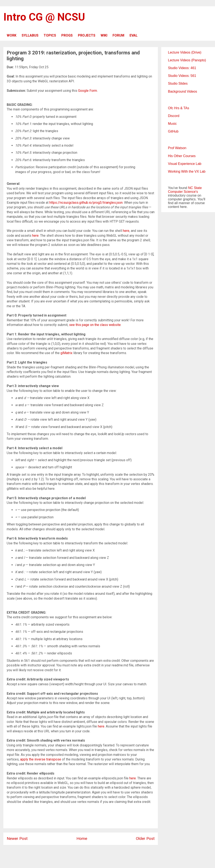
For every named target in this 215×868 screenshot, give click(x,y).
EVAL (134, 35)
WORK (12, 35)
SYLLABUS (30, 35)
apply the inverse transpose (41, 759)
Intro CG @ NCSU (44, 17)
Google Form (88, 91)
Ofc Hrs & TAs (179, 108)
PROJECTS (87, 35)
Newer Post (17, 838)
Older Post (145, 838)
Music (172, 124)
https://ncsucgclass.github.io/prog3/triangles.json (86, 203)
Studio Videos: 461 (182, 68)
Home (82, 838)
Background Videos (182, 91)
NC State (195, 188)
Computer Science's (183, 192)
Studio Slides (178, 83)
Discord (174, 116)
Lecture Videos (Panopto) (187, 60)
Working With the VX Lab (187, 171)
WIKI (104, 35)
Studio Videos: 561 (182, 76)
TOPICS (50, 35)
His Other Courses (182, 156)
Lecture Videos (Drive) (185, 52)
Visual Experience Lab (185, 164)
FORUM (118, 35)
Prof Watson (177, 148)
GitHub (173, 131)
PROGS (67, 35)
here (126, 231)
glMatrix (66, 353)
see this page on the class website (95, 325)
